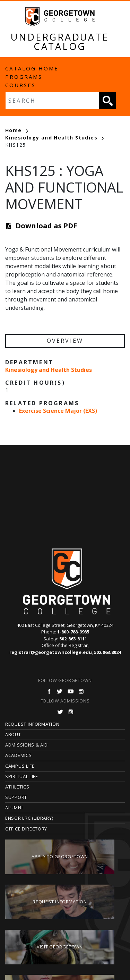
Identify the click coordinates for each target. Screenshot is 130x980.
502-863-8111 (73, 639)
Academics (18, 755)
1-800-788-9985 (73, 632)
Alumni (14, 808)
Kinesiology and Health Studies (54, 138)
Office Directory (26, 829)
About (13, 734)
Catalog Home (32, 68)
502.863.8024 (107, 652)
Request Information (32, 724)
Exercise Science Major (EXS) (58, 411)
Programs (24, 77)
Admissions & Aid (27, 745)
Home (17, 130)
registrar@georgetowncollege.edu (51, 652)
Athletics (17, 787)
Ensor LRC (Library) (29, 818)
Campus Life (20, 766)
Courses (20, 85)
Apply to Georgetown (60, 857)
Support (16, 797)
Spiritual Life (22, 776)
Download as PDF (46, 226)
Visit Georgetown (60, 947)
